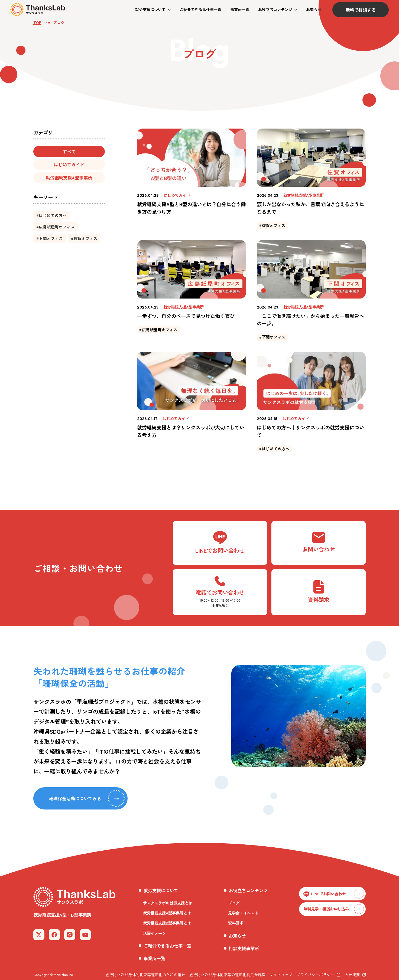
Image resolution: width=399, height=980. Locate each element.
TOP (37, 22)
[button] (153, 10)
